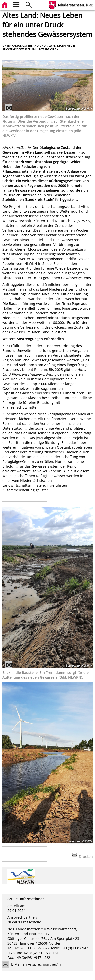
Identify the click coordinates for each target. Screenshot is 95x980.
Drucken (86, 857)
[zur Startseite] (5, 4)
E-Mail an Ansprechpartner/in (33, 965)
